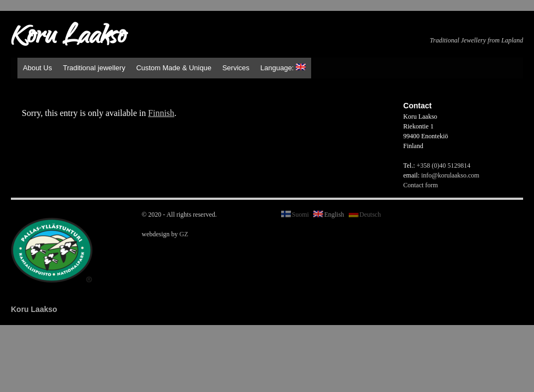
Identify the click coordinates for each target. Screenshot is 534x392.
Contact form (421, 185)
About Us (37, 68)
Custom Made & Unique (174, 68)
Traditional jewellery (94, 68)
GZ (184, 234)
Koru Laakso (68, 38)
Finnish (161, 113)
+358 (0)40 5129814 (444, 166)
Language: (283, 68)
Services (236, 68)
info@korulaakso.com (450, 175)
